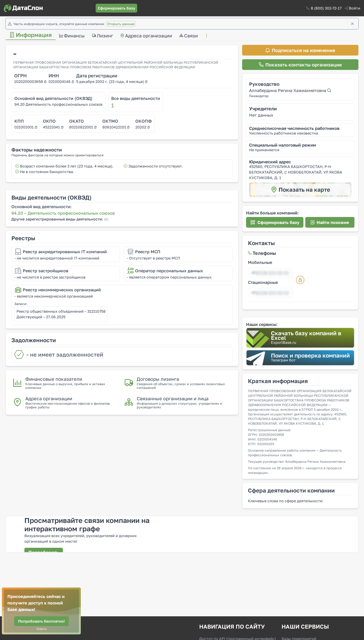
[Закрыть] (352, 24)
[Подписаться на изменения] (300, 50)
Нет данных (261, 115)
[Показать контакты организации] (300, 65)
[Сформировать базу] (116, 8)
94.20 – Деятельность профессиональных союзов (63, 213)
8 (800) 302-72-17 (326, 8)
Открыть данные (121, 24)
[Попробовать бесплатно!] (41, 621)
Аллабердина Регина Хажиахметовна (290, 90)
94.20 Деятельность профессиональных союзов (58, 104)
